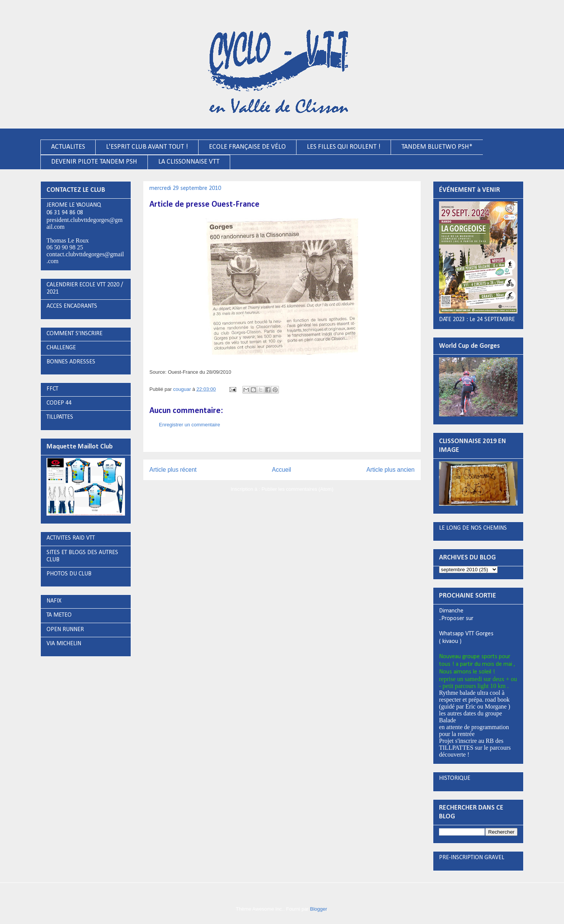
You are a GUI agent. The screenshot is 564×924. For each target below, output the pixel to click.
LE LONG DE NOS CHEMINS (473, 528)
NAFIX (54, 601)
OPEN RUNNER (65, 630)
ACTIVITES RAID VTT (71, 538)
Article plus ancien (390, 470)
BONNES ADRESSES (71, 362)
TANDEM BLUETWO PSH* (437, 147)
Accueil (282, 470)
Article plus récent (173, 470)
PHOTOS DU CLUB (69, 574)
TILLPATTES (60, 417)
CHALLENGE (61, 348)
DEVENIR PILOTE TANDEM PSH (94, 162)
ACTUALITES (68, 147)
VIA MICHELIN (64, 644)
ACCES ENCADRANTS (72, 306)
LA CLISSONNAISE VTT (189, 162)
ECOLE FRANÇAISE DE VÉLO (247, 147)
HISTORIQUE (455, 778)
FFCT (52, 389)
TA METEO (59, 615)
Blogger (319, 909)
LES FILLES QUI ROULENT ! (344, 147)
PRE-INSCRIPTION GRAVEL (472, 858)
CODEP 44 (59, 403)
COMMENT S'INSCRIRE (75, 334)
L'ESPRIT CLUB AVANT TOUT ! (147, 147)
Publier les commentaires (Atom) (297, 489)
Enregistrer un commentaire (189, 425)
